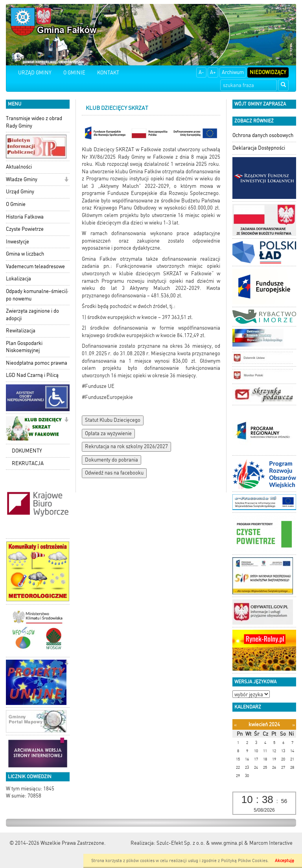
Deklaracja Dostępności (259, 148)
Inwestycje (17, 242)
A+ (213, 72)
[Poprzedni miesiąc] (235, 725)
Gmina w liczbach (25, 254)
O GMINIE (74, 73)
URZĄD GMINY (35, 73)
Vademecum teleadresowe (35, 266)
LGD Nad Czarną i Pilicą (32, 375)
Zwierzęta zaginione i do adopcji (32, 315)
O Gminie (16, 204)
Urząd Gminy (20, 192)
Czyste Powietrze (25, 229)
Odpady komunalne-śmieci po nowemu (36, 295)
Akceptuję (285, 861)
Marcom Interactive (271, 843)
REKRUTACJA (28, 463)
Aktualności (19, 167)
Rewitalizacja (21, 331)
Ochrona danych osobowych (263, 135)
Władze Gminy (22, 179)
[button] (66, 180)
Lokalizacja (18, 279)
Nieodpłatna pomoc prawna (37, 363)
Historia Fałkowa (25, 217)
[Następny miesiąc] (294, 725)
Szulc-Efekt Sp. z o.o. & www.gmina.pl (200, 843)
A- (201, 72)
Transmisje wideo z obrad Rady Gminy (34, 122)
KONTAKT (108, 73)
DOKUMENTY (27, 451)
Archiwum (233, 72)
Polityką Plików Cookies (244, 861)
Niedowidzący (268, 72)
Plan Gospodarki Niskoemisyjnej (24, 347)
